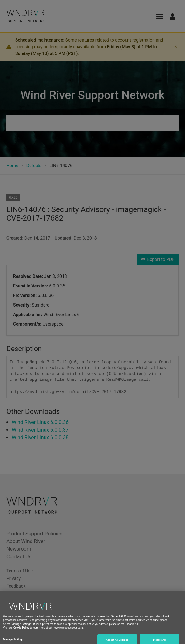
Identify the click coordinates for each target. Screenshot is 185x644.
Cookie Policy (21, 630)
